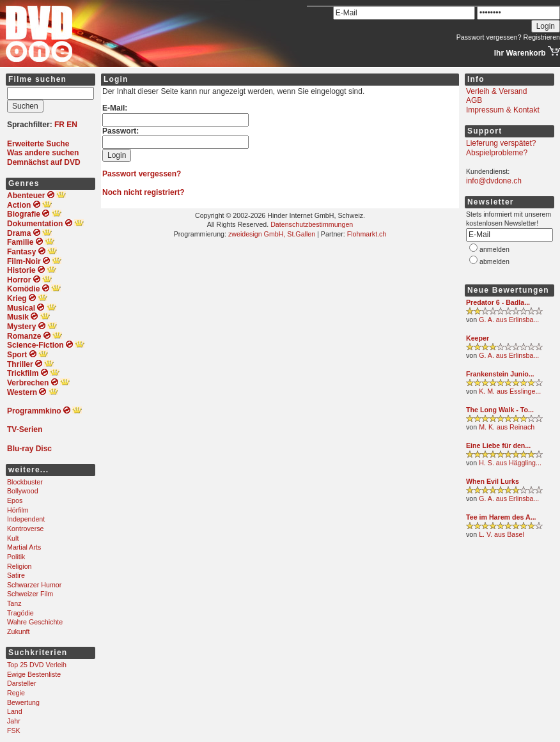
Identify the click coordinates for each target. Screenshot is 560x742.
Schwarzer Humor (34, 585)
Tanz (14, 603)
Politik (16, 557)
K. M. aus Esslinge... (510, 391)
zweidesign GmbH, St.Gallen (272, 234)
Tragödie (20, 613)
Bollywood (23, 491)
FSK (14, 730)
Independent (26, 519)
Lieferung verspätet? (501, 143)
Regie (16, 693)
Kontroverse (25, 529)
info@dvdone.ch (494, 181)
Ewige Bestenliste (34, 674)
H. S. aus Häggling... (510, 463)
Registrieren (542, 37)
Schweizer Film (30, 594)
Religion (19, 566)
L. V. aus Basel (502, 534)
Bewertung (23, 702)
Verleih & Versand (496, 91)
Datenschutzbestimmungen (312, 224)
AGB (474, 100)
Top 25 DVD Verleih (37, 665)
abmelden (494, 261)
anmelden (494, 249)
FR (59, 125)
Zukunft (19, 631)
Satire (16, 575)
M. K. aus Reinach (507, 427)
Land (15, 711)
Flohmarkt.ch (367, 234)
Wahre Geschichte (35, 622)
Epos (15, 500)
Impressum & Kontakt (503, 110)
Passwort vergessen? (489, 37)
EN (72, 125)
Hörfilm (18, 510)
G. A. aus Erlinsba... (509, 320)
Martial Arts (24, 547)
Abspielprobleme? (497, 153)
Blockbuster (25, 482)
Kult (13, 538)
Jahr (14, 721)
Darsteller (22, 683)
